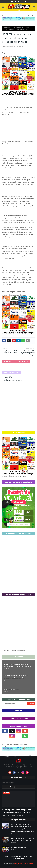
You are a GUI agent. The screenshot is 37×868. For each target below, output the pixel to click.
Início (7, 856)
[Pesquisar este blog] (14, 704)
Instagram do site (16, 856)
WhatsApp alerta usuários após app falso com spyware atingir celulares (16, 811)
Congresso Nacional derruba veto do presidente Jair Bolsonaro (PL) (16, 677)
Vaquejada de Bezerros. (12, 690)
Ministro (14, 27)
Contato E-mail (28, 856)
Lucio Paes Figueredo (10, 46)
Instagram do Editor (19, 858)
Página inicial (7, 27)
